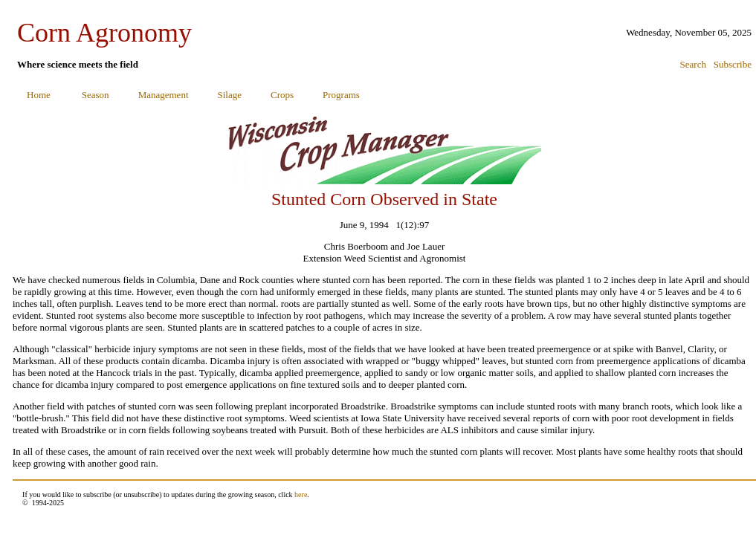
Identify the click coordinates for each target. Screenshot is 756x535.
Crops (282, 95)
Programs (341, 95)
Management (164, 95)
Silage (230, 95)
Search (693, 64)
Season (96, 95)
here (301, 495)
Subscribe (733, 64)
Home (39, 95)
